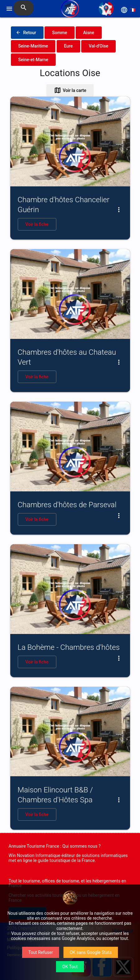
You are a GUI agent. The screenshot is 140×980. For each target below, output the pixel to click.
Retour (26, 33)
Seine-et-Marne (33, 60)
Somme (59, 33)
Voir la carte (70, 90)
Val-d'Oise (98, 46)
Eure (68, 46)
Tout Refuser (41, 952)
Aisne (89, 33)
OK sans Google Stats (91, 952)
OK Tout (70, 967)
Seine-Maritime (33, 46)
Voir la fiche (37, 224)
